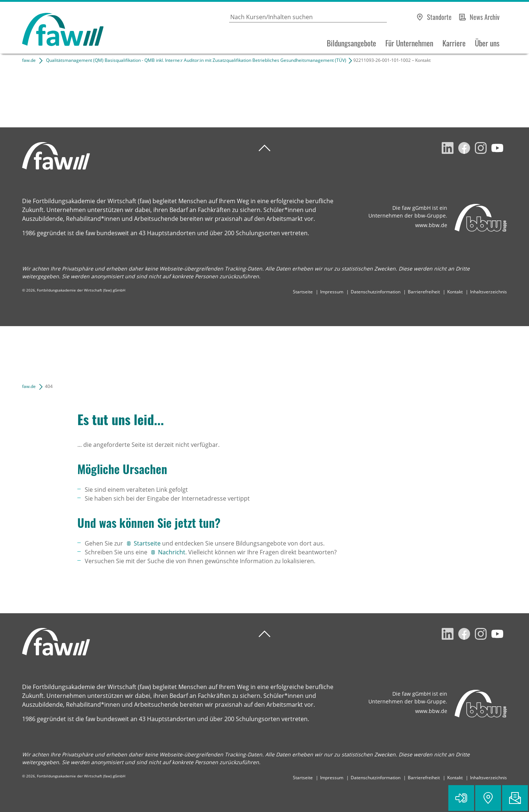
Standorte (439, 17)
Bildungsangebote (351, 43)
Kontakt (455, 292)
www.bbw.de (431, 225)
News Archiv (485, 17)
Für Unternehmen (409, 43)
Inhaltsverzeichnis (488, 292)
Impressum (332, 292)
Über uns (487, 43)
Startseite (303, 292)
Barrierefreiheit (424, 292)
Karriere (454, 43)
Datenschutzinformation (376, 292)
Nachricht (172, 552)
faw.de (29, 60)
